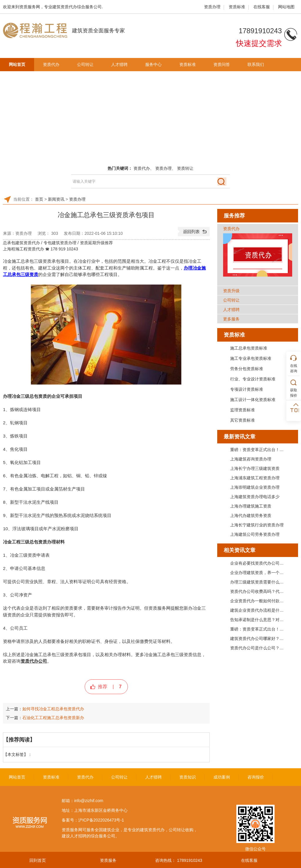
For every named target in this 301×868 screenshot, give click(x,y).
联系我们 (256, 64)
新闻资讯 (56, 199)
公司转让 (85, 64)
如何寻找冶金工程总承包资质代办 (53, 709)
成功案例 (222, 777)
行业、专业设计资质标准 (253, 379)
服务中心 (153, 64)
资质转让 (185, 168)
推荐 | (110, 687)
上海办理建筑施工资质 (251, 506)
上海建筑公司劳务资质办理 (255, 534)
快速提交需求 (259, 43)
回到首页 (38, 860)
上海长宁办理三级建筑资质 (255, 468)
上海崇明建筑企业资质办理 (255, 487)
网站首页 (17, 64)
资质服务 (108, 860)
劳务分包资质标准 (247, 369)
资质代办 (51, 64)
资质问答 (222, 64)
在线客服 (262, 7)
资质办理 (212, 7)
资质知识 (188, 777)
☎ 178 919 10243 (62, 249)
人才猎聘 (119, 64)
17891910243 (190, 860)
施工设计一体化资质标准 (253, 400)
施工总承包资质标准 (249, 348)
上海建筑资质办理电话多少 (255, 497)
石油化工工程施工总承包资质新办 (53, 718)
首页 (39, 199)
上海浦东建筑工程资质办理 (255, 478)
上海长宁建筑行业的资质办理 (257, 525)
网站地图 (286, 7)
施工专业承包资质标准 (251, 358)
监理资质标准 (243, 410)
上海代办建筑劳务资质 (251, 516)
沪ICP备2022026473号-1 (101, 820)
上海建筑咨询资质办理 (251, 459)
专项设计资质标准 (247, 389)
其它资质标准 (243, 420)
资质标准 (237, 7)
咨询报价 (256, 777)
